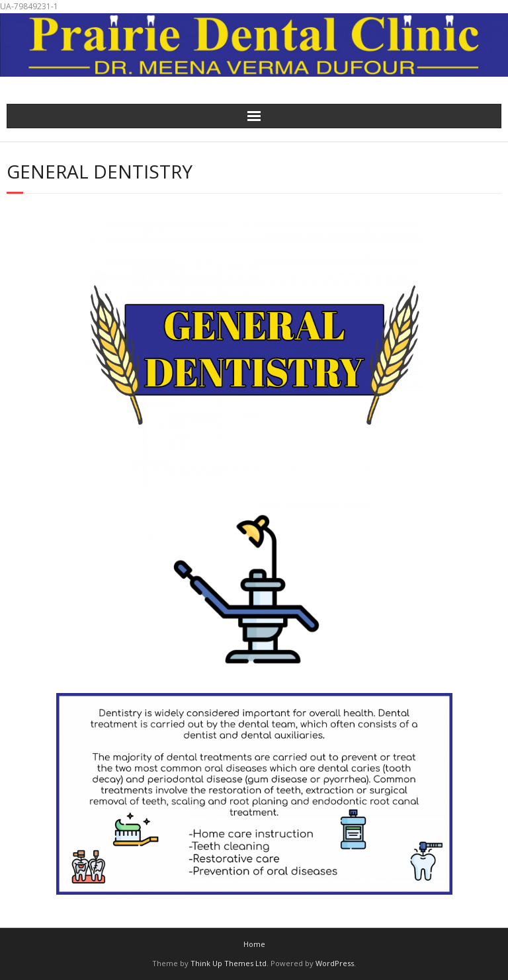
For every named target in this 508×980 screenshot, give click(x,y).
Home (254, 944)
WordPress (335, 963)
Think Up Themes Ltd (229, 963)
